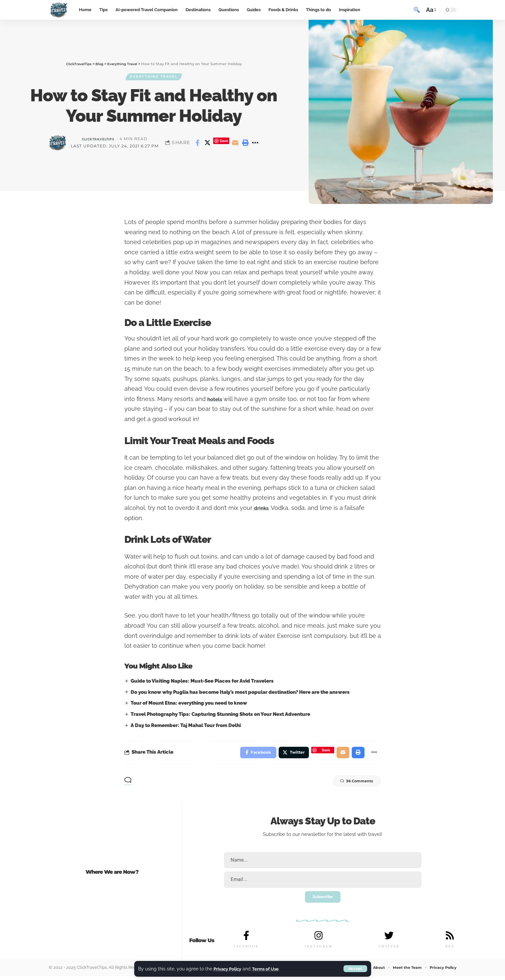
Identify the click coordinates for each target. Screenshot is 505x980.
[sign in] (393, 10)
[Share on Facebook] (197, 144)
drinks (263, 508)
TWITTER (389, 950)
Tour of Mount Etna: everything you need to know (189, 703)
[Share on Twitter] (208, 144)
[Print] (245, 144)
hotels (216, 399)
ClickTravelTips (98, 140)
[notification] (405, 10)
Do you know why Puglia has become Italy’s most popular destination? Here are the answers (241, 692)
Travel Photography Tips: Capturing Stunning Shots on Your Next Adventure (221, 714)
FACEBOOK (246, 950)
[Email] (235, 144)
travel (375, 836)
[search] (417, 10)
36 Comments (350, 784)
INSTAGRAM (319, 950)
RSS (450, 950)
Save (224, 142)
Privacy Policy (229, 969)
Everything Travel (154, 77)
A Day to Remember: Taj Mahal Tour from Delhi (186, 725)
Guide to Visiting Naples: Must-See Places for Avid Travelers (203, 681)
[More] (255, 144)
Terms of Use (269, 969)
